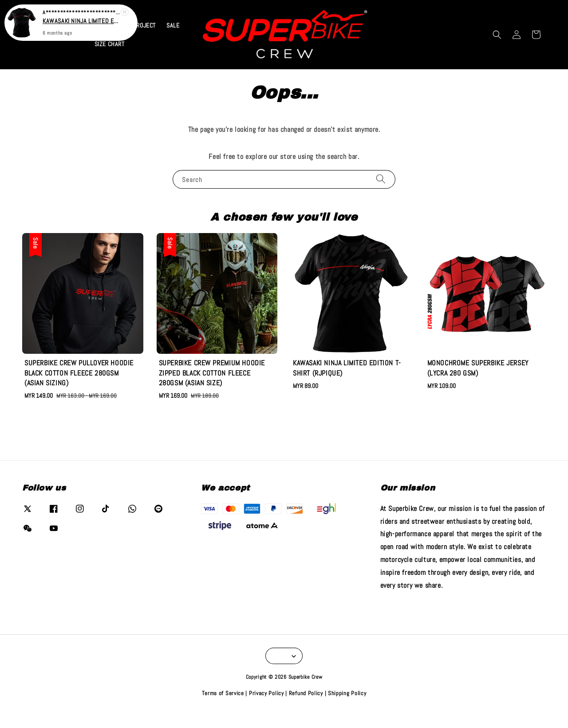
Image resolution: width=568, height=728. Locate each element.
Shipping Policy (347, 710)
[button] (497, 51)
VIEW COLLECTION (346, 8)
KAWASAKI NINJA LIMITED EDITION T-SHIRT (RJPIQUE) (82, 20)
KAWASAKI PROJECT (130, 42)
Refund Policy (306, 710)
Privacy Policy (266, 710)
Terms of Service (223, 710)
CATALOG (76, 42)
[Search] (381, 195)
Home (47, 42)
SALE (173, 42)
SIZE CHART (110, 60)
